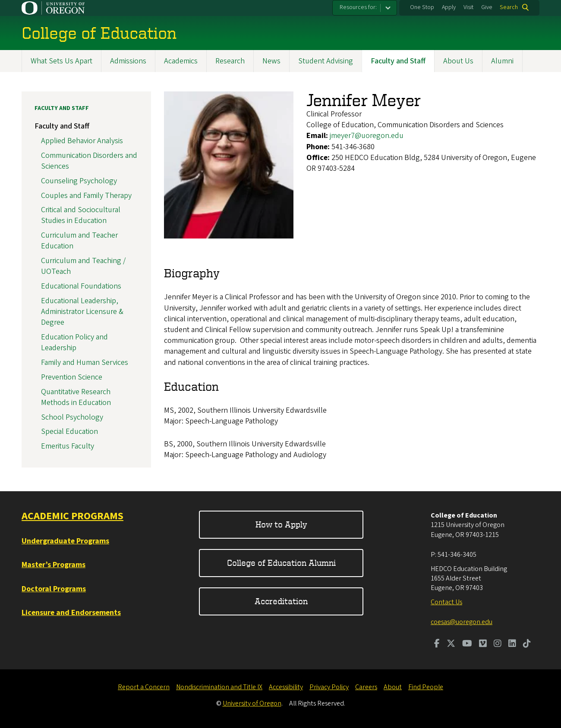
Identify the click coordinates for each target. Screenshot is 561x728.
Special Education (69, 431)
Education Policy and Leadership (74, 342)
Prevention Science (72, 377)
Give (487, 7)
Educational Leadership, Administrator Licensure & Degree (82, 312)
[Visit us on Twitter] (451, 644)
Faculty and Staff (398, 61)
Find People (426, 687)
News (271, 61)
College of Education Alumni (281, 563)
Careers (366, 687)
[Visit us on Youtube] (467, 644)
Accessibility (286, 687)
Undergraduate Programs (65, 541)
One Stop (422, 7)
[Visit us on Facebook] (437, 644)
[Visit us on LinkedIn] (512, 644)
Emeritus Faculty (68, 446)
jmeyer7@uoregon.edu (367, 136)
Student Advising (326, 61)
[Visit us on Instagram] (498, 644)
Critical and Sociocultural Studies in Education (81, 215)
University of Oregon (252, 703)
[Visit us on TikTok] (527, 644)
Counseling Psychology (79, 181)
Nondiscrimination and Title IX (219, 687)
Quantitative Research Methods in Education (76, 397)
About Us (458, 61)
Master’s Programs (54, 565)
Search (509, 7)
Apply (449, 7)
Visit (468, 7)
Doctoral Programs (54, 589)
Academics (181, 61)
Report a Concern (144, 687)
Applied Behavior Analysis (82, 141)
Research (230, 61)
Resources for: (358, 7)
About (393, 687)
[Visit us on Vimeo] (483, 644)
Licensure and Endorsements (71, 613)
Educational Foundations (81, 286)
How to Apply (281, 524)
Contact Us (446, 602)
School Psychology (72, 417)
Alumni (502, 61)
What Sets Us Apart (61, 61)
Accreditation (281, 601)
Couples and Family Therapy (86, 196)
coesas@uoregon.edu (462, 622)
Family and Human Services (85, 362)
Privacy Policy (329, 687)
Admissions (128, 61)
